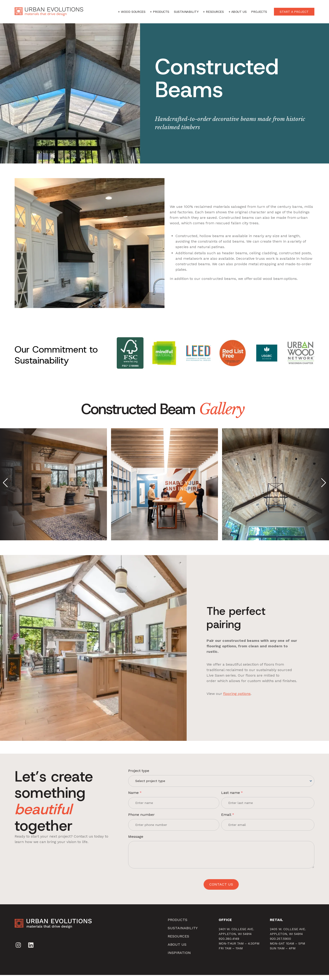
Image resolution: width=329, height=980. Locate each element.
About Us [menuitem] (177, 949)
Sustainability (186, 12)
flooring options (242, 700)
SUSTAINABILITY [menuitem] (183, 933)
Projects (259, 12)
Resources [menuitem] (178, 941)
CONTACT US (221, 889)
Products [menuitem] (178, 925)
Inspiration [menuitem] (179, 958)
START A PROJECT (294, 12)
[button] (5, 483)
